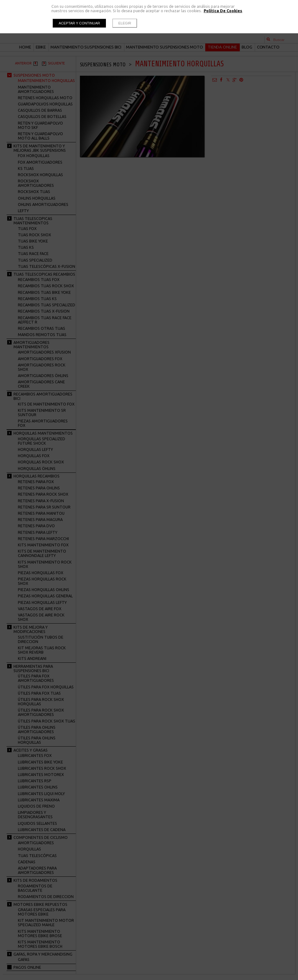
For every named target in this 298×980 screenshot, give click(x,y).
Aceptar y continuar (79, 23)
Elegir (125, 23)
